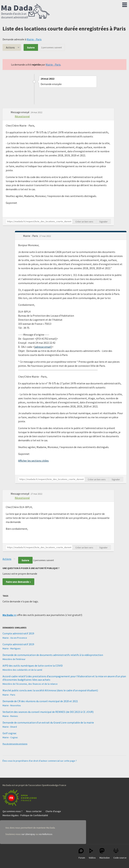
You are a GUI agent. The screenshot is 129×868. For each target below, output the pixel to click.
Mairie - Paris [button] (31, 236)
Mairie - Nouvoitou (12, 705)
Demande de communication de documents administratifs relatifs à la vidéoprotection (53, 655)
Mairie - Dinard (10, 727)
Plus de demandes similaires (15, 744)
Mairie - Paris (34, 39)
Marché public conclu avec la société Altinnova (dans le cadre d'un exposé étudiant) (50, 690)
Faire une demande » (18, 582)
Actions (10, 47)
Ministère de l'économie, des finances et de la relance (30, 684)
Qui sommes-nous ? (12, 811)
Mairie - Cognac (10, 737)
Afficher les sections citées (33, 461)
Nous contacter (34, 811)
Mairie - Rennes (10, 716)
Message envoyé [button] (20, 112)
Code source (120, 854)
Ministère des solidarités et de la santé (22, 670)
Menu (125, 4)
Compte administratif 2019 (18, 633)
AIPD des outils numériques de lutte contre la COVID (33, 666)
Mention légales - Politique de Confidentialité (25, 815)
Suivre (31, 47)
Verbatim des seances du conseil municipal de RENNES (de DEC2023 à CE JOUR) (48, 712)
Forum (82, 854)
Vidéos (92, 854)
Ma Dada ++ (10, 615)
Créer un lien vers (84, 222)
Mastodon (105, 854)
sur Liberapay (28, 834)
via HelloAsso (45, 834)
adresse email (43, 347)
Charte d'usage (53, 811)
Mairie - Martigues (12, 648)
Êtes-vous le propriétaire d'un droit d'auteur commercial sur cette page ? (40, 761)
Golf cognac (10, 733)
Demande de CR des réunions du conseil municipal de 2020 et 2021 (40, 701)
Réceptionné (22, 116)
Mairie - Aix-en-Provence (15, 638)
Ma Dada (25, 12)
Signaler (103, 222)
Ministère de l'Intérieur (14, 659)
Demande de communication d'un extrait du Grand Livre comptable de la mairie (48, 722)
